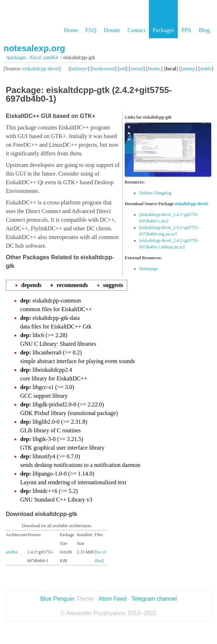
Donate (112, 30)
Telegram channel (154, 599)
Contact (137, 30)
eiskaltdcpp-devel (41, 69)
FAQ (91, 30)
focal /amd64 (44, 57)
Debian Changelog (155, 193)
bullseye (79, 69)
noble (206, 69)
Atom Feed (112, 599)
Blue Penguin (57, 599)
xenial (137, 69)
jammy (188, 69)
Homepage (149, 269)
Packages (163, 30)
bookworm (103, 69)
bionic (154, 69)
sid (123, 69)
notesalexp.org (34, 48)
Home (71, 30)
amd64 (12, 552)
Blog (204, 30)
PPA (186, 30)
